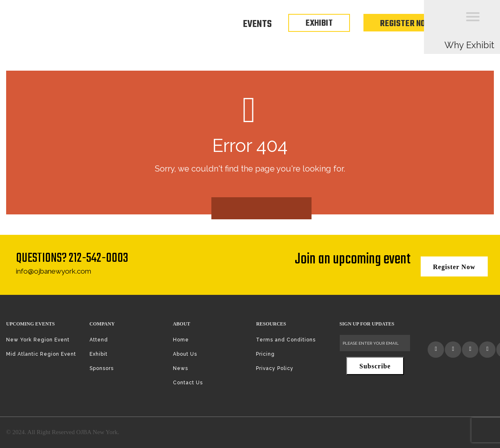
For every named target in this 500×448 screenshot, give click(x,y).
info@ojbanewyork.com (54, 271)
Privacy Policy (275, 368)
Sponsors (102, 368)
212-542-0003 (99, 258)
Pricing (265, 354)
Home (181, 340)
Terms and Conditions (286, 340)
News (180, 368)
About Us (185, 354)
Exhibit (99, 354)
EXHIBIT (319, 23)
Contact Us (188, 383)
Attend (99, 340)
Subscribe (375, 366)
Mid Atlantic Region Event (41, 354)
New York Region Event (38, 340)
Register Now (406, 24)
